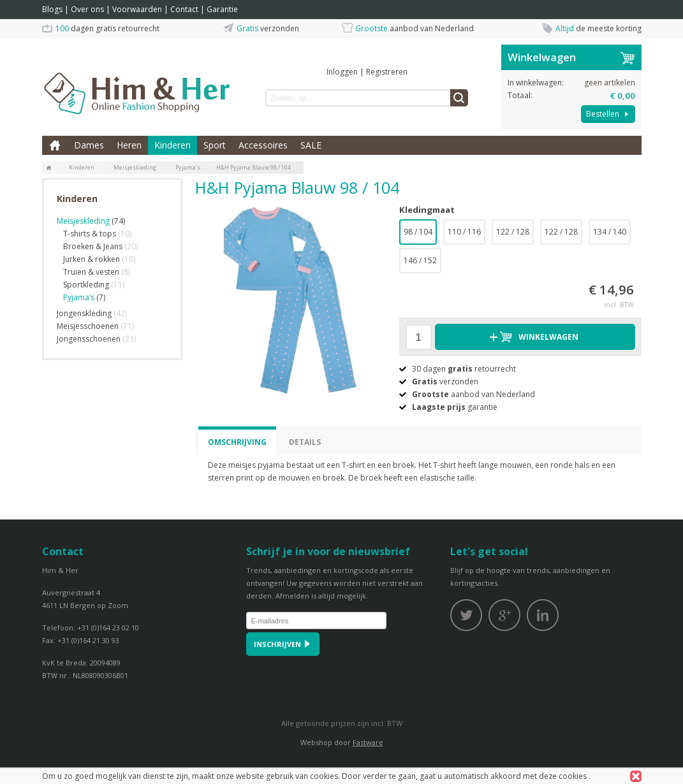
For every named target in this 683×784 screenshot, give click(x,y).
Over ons (87, 9)
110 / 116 (464, 232)
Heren (129, 145)
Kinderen (173, 145)
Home (55, 145)
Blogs (52, 9)
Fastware (368, 742)
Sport (215, 145)
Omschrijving (237, 442)
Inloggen (342, 72)
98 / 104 (418, 232)
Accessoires (263, 145)
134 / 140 (610, 232)
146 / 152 (420, 260)
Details (305, 442)
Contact (184, 9)
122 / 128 (513, 232)
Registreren (387, 72)
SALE (311, 145)
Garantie (222, 9)
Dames (89, 145)
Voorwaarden (137, 9)
